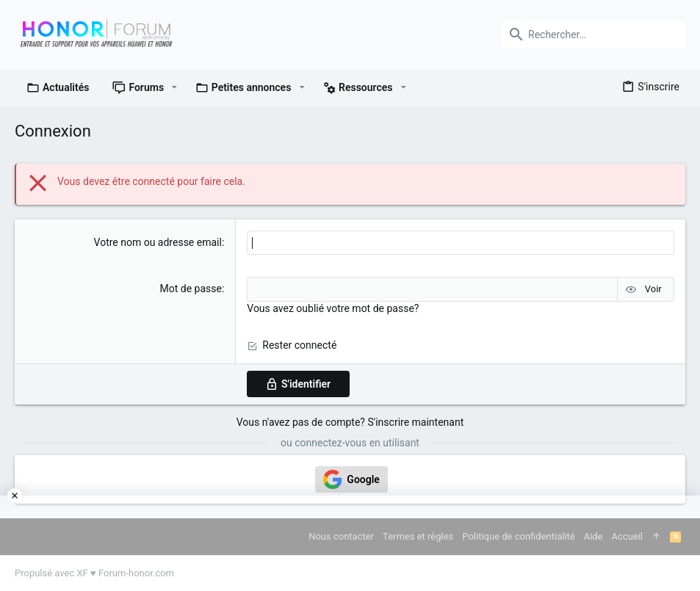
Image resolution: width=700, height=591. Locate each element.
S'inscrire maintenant (415, 422)
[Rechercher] (593, 35)
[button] (174, 87)
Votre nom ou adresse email (158, 242)
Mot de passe (190, 289)
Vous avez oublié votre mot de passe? (333, 308)
